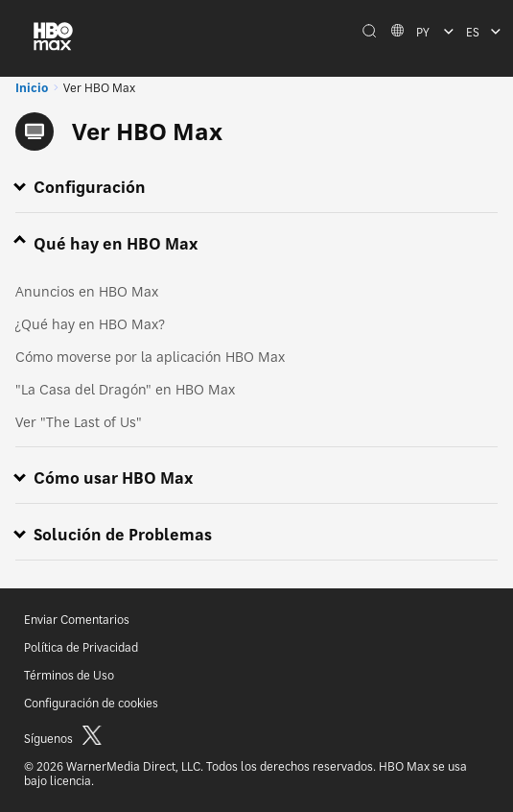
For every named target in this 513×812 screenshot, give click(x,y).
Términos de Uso (69, 675)
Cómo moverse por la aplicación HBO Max (150, 357)
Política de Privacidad (81, 647)
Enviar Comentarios (77, 620)
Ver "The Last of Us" (79, 422)
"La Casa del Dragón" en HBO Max (125, 389)
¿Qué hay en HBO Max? (90, 324)
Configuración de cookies (91, 703)
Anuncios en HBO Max (87, 291)
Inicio (32, 88)
